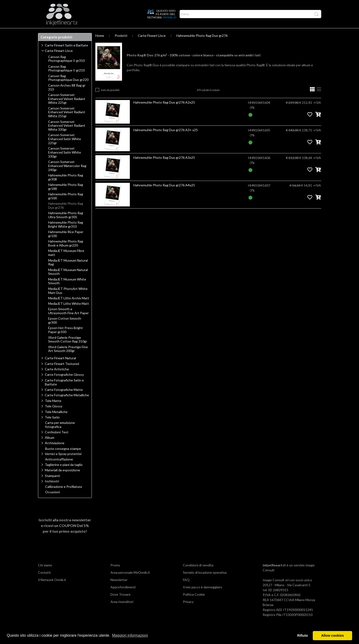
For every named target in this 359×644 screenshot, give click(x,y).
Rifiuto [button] (303, 636)
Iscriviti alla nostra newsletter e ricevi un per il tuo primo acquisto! (65, 535)
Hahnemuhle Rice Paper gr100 (66, 243)
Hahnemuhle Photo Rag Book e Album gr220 (66, 253)
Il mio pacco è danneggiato (203, 596)
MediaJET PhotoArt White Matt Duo (68, 300)
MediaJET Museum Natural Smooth (68, 281)
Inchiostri (52, 490)
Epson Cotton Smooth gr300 (65, 330)
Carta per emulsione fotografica (60, 434)
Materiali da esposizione (62, 479)
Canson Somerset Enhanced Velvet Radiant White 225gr (67, 108)
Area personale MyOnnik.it (130, 582)
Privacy (188, 611)
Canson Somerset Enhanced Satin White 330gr (65, 162)
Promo (115, 574)
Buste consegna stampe (63, 458)
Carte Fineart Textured (62, 373)
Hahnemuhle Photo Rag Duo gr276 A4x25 (164, 194)
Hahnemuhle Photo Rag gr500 (66, 205)
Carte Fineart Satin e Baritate (66, 54)
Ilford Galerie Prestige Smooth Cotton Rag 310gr (68, 349)
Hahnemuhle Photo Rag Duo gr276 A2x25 (164, 111)
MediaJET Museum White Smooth (67, 291)
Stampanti (52, 485)
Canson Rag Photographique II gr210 (66, 78)
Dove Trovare (120, 604)
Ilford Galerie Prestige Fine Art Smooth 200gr (68, 358)
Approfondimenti (76, 33)
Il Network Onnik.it (52, 589)
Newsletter (119, 589)
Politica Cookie (194, 604)
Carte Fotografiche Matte (64, 399)
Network (102, 33)
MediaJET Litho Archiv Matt (69, 307)
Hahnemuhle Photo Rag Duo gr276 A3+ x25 (166, 139)
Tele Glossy (54, 415)
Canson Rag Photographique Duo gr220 (68, 87)
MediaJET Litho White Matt (69, 313)
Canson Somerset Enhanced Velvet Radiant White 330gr (67, 135)
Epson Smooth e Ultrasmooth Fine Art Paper (68, 320)
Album (50, 447)
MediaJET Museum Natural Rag (68, 272)
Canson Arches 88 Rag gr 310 (67, 97)
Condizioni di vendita (198, 574)
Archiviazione (55, 452)
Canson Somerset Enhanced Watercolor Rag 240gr (67, 175)
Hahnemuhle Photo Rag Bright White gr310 (66, 234)
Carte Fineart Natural (60, 367)
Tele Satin (52, 426)
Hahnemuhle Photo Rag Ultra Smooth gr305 (66, 224)
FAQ (186, 589)
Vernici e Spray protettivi (63, 463)
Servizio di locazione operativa (205, 582)
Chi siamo (45, 574)
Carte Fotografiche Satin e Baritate (64, 391)
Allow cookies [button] (333, 636)
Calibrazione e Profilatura (63, 496)
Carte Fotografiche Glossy (64, 384)
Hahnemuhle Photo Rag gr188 (66, 196)
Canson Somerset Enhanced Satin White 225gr (65, 148)
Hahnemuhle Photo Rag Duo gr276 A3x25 (164, 167)
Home (100, 45)
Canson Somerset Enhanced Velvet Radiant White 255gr (67, 121)
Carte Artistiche (57, 378)
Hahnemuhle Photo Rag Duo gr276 (202, 45)
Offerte (122, 33)
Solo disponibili (110, 99)
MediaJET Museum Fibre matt (66, 262)
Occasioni (52, 501)
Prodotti (48, 33)
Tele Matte (53, 410)
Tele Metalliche (56, 421)
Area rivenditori (122, 611)
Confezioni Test (57, 441)
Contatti (44, 582)
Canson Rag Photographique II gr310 (66, 68)
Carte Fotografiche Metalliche (67, 404)
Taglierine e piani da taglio (64, 474)
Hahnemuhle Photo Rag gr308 (66, 186)
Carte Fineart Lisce (152, 45)
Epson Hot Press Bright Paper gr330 (65, 339)
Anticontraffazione (59, 468)
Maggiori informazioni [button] (130, 635)
